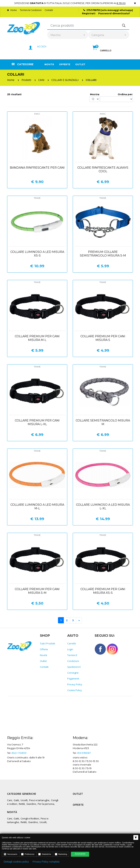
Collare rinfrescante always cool (103, 169)
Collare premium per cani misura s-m (37, 591)
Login (70, 649)
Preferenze (28, 854)
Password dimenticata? (114, 13)
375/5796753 (93, 10)
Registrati (89, 13)
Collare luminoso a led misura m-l (37, 507)
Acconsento (80, 854)
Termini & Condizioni (31, 10)
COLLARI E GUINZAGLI (65, 80)
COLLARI (91, 80)
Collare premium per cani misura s (103, 338)
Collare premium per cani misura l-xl (37, 422)
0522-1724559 (19, 753)
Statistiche (45, 854)
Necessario (11, 854)
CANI (41, 80)
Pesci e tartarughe (39, 800)
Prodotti (26, 80)
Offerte (65, 64)
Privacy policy (75, 684)
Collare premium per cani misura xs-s (103, 591)
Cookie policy (75, 690)
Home (12, 10)
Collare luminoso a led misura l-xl (103, 507)
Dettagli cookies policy (16, 862)
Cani (10, 800)
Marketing (61, 854)
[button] (102, 52)
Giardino (31, 804)
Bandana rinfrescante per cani (37, 168)
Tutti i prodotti (47, 643)
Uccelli (24, 800)
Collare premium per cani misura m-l (37, 338)
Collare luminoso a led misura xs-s (37, 254)
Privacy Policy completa (46, 862)
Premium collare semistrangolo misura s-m (103, 254)
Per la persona (46, 804)
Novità (49, 64)
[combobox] (68, 35)
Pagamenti (73, 679)
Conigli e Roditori (30, 818)
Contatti (49, 10)
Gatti (16, 800)
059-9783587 (84, 753)
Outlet (80, 64)
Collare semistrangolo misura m (103, 422)
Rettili (22, 804)
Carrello (72, 643)
